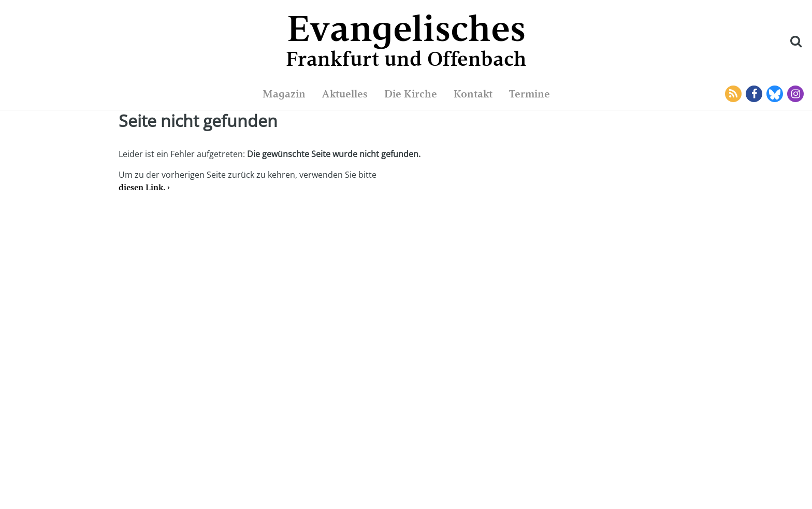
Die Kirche (411, 94)
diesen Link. (142, 187)
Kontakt (473, 94)
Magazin (284, 94)
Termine (530, 94)
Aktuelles (345, 94)
